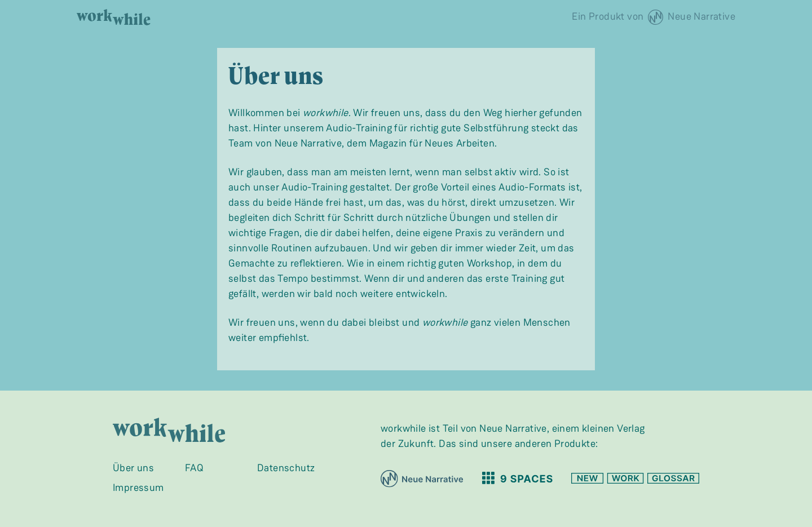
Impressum (138, 488)
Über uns (133, 468)
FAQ (194, 468)
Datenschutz (286, 468)
